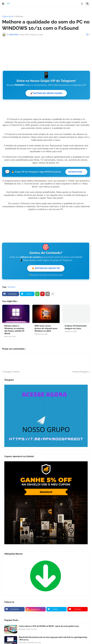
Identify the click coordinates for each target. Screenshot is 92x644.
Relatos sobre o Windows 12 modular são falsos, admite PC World (14, 330)
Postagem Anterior (11, 372)
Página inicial (8, 16)
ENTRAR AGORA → (76, 172)
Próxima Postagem (80, 372)
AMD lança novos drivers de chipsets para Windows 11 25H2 (46, 329)
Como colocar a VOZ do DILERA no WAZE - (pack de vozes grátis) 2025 (49, 626)
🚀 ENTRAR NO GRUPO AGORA (46, 93)
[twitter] (57, 609)
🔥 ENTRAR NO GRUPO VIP (46, 268)
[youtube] (78, 609)
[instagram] (35, 609)
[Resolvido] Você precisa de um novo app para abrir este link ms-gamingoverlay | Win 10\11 (53, 639)
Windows (19, 16)
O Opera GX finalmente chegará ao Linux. (76, 327)
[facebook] (14, 609)
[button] (3, 4)
